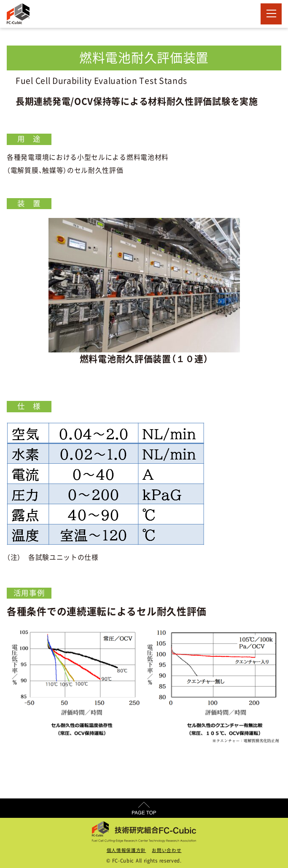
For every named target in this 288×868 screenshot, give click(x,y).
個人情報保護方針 (127, 850)
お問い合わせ (167, 850)
